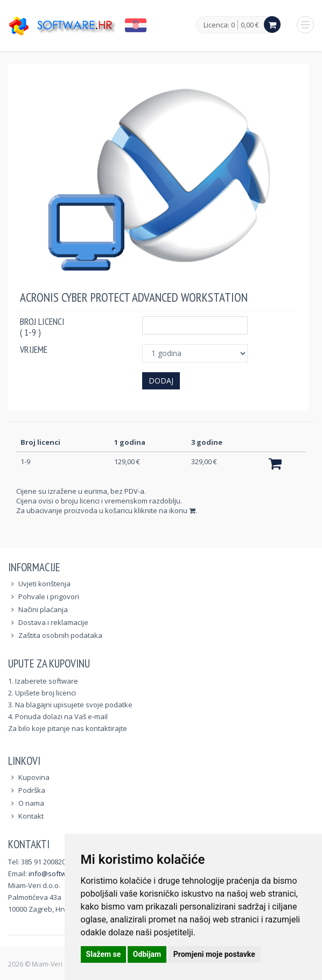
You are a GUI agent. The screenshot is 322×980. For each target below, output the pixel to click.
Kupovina (34, 777)
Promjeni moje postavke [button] (214, 954)
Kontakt (31, 816)
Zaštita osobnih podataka (60, 635)
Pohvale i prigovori (49, 596)
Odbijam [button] (147, 954)
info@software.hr (57, 874)
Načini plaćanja (43, 609)
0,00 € (250, 25)
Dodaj (161, 381)
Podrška (32, 790)
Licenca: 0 (219, 25)
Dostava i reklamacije (53, 622)
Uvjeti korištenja (44, 584)
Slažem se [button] (104, 954)
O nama (31, 803)
